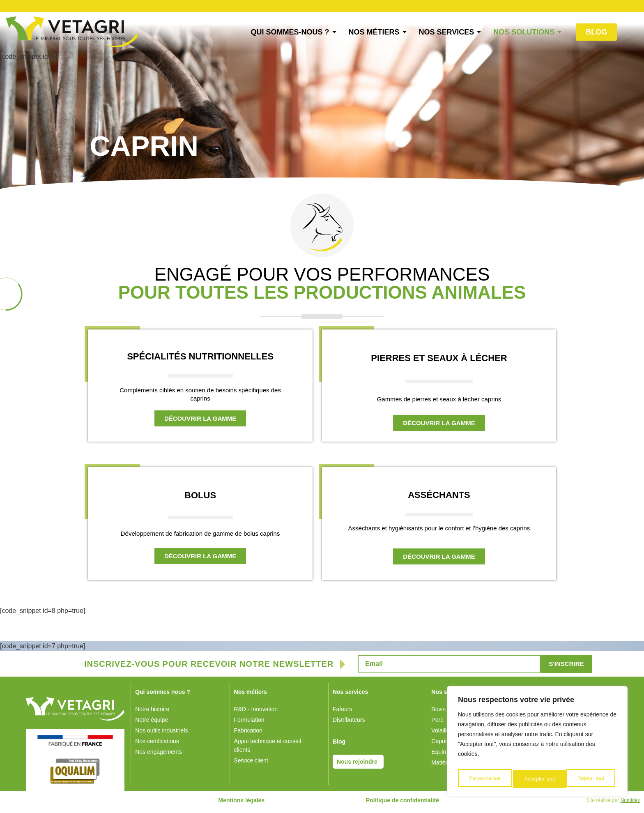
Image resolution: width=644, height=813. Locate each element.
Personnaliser (485, 779)
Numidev (630, 804)
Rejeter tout (538, 779)
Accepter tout (591, 779)
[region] (537, 744)
